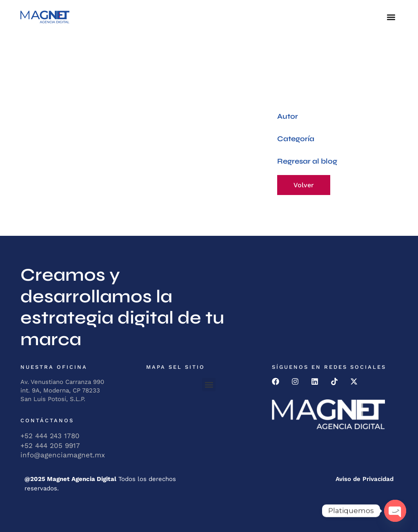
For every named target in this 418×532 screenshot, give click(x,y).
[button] (391, 17)
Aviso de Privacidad (365, 479)
